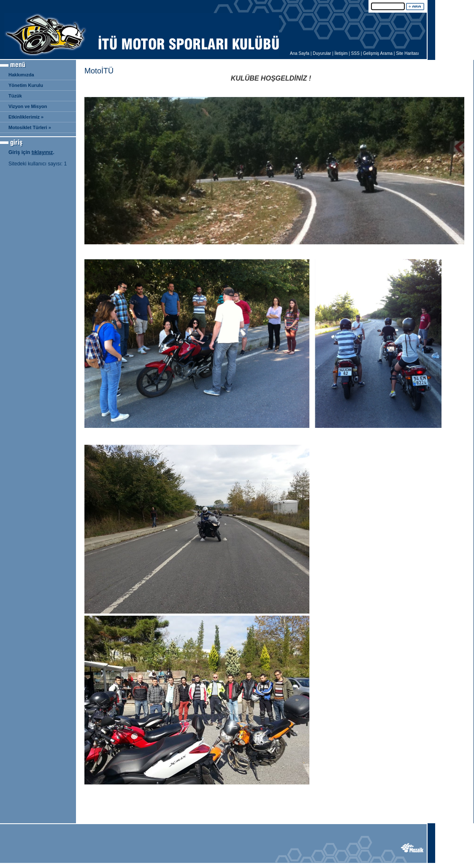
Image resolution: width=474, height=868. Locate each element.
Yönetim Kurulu (26, 85)
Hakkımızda (21, 75)
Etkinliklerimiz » (26, 117)
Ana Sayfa (300, 53)
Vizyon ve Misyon (28, 106)
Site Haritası (407, 53)
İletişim (341, 53)
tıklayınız (42, 152)
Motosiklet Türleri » (30, 127)
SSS (355, 53)
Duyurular (322, 53)
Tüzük (15, 96)
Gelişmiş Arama (378, 53)
